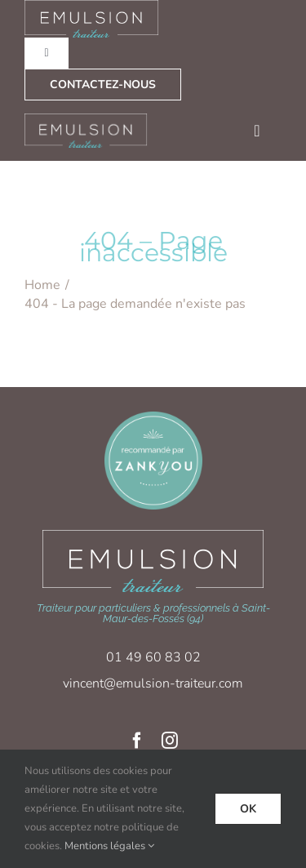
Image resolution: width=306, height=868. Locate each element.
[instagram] (170, 741)
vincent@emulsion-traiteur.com (153, 683)
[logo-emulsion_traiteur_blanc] (86, 119)
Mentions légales (105, 846)
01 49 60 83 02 (153, 657)
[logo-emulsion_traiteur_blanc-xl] (153, 535)
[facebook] (137, 741)
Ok (248, 809)
